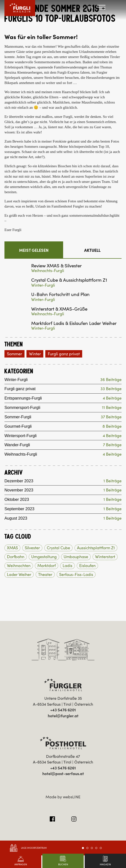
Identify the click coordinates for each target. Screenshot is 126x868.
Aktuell (92, 250)
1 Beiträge (113, 481)
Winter (35, 354)
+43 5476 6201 (63, 710)
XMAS (12, 548)
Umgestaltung (44, 557)
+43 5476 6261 (63, 768)
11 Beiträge (112, 408)
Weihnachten (19, 566)
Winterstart (105, 557)
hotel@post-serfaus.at (63, 774)
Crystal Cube (58, 548)
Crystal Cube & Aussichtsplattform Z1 (69, 280)
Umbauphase (76, 557)
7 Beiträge (112, 445)
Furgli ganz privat (64, 354)
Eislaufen (87, 566)
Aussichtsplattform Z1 (96, 548)
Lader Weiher (19, 574)
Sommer (14, 354)
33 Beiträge (111, 389)
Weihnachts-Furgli (48, 271)
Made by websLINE (63, 797)
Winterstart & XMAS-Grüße (59, 309)
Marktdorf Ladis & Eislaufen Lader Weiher (74, 323)
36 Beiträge (111, 380)
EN (90, 7)
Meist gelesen (34, 250)
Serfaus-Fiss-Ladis (76, 574)
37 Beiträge (111, 417)
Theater (45, 574)
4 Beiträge (112, 398)
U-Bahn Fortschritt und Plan (60, 294)
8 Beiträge (112, 426)
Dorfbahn (16, 557)
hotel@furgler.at (63, 716)
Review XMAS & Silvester (56, 266)
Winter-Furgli (43, 285)
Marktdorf (47, 566)
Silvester (32, 548)
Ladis (67, 566)
